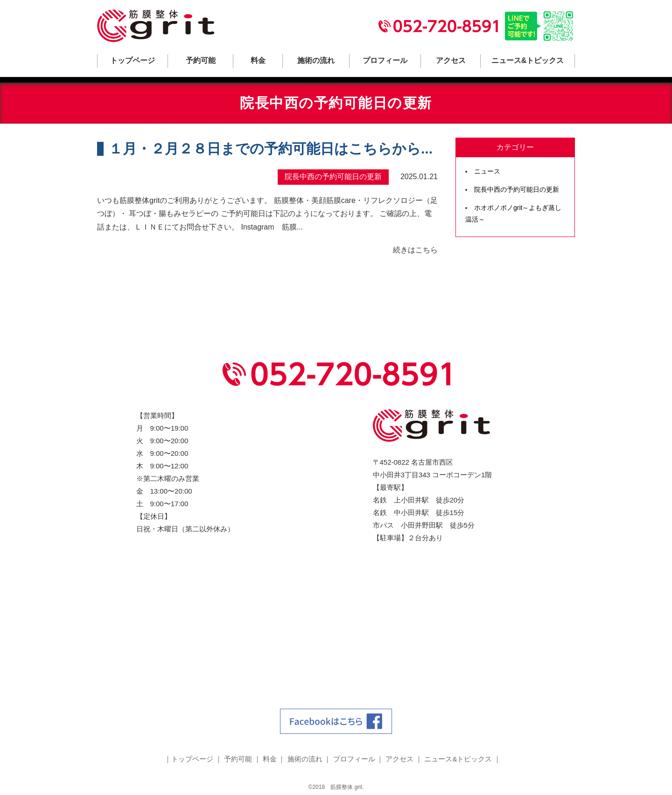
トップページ (133, 60)
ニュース (487, 171)
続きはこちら (415, 250)
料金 (258, 60)
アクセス (451, 60)
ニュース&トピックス (528, 60)
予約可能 (201, 60)
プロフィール (385, 60)
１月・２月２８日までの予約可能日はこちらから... (271, 149)
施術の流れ (316, 60)
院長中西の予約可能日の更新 (517, 189)
